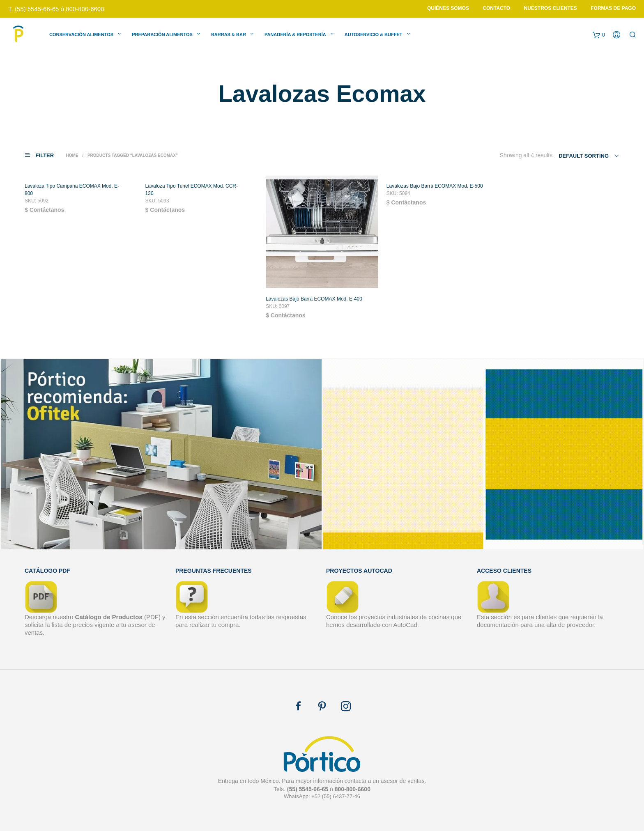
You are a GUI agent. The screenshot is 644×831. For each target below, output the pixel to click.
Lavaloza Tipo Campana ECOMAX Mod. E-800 (72, 193)
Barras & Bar (229, 34)
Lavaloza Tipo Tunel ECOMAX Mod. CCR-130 (192, 193)
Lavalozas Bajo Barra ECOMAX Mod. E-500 (435, 190)
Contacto (496, 8)
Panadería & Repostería (295, 34)
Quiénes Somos (448, 8)
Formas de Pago (613, 8)
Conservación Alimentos (81, 34)
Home (72, 155)
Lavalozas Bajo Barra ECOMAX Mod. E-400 (314, 303)
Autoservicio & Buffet (374, 34)
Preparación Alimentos (162, 34)
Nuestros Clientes (551, 8)
